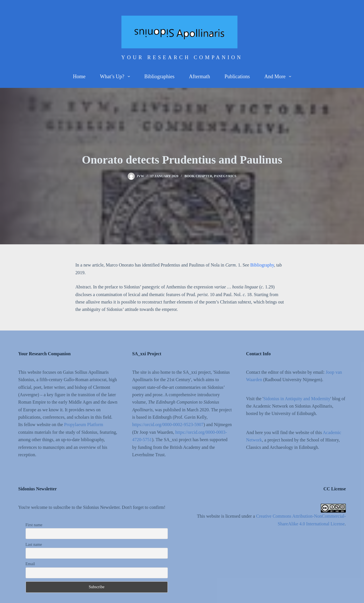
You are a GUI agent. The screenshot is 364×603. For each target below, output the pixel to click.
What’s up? (116, 77)
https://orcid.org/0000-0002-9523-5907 (168, 425)
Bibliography (262, 265)
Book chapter (198, 176)
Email (30, 564)
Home (79, 77)
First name (34, 525)
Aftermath (200, 77)
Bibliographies (160, 77)
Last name (34, 545)
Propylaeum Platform (83, 425)
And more (279, 77)
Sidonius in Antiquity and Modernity (297, 399)
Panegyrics (225, 176)
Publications (237, 77)
